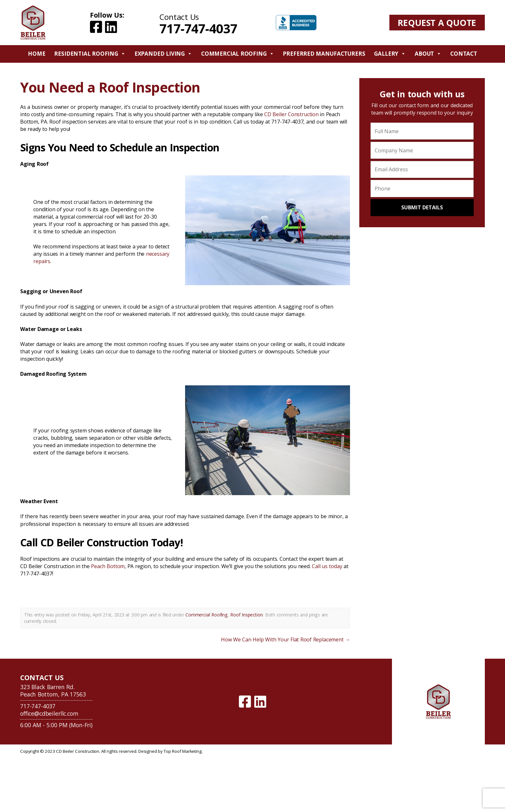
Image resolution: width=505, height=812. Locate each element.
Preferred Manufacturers (324, 54)
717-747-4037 (198, 28)
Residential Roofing (90, 54)
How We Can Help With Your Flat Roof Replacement (285, 639)
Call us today (327, 566)
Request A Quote (437, 23)
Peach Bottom (108, 566)
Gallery (390, 54)
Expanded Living (163, 54)
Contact (464, 54)
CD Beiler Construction (291, 114)
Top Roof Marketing (183, 751)
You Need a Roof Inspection (110, 87)
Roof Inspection (246, 615)
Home (37, 54)
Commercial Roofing (238, 54)
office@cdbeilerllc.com (49, 713)
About (428, 54)
